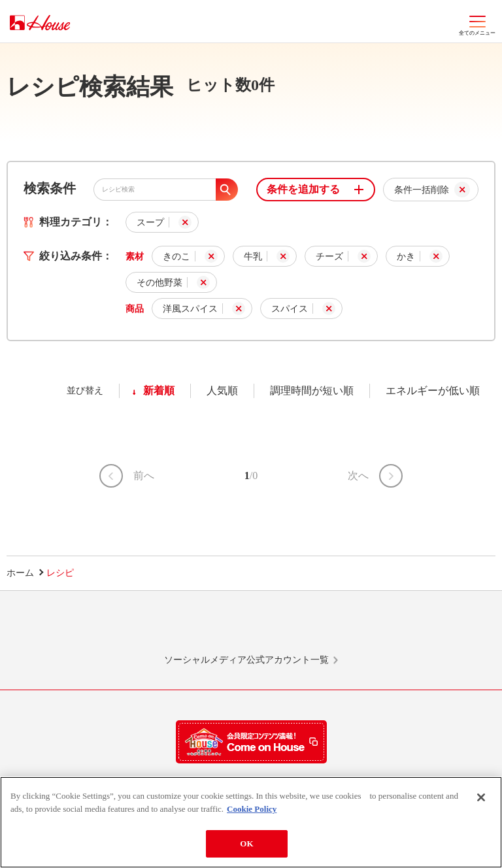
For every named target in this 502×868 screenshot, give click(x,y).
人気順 (222, 391)
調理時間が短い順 (312, 391)
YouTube (407, 628)
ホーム (20, 573)
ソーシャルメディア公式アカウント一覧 (246, 660)
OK (246, 843)
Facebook (303, 628)
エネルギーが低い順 (433, 391)
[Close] (481, 797)
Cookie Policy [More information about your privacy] (252, 809)
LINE (95, 628)
